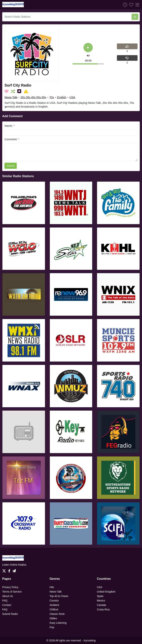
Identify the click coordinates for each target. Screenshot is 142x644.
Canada (101, 605)
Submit (11, 166)
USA (72, 97)
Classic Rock (57, 614)
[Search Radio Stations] (67, 17)
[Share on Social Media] (20, 91)
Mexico (101, 601)
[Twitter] (5, 570)
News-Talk (11, 97)
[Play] (88, 48)
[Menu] (137, 5)
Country (54, 601)
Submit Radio (10, 614)
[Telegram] (14, 570)
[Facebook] (10, 570)
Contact (7, 605)
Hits (52, 587)
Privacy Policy (10, 587)
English (62, 97)
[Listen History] (124, 5)
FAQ (5, 601)
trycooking (90, 640)
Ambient (54, 605)
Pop (52, 627)
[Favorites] (130, 5)
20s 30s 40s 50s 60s (33, 97)
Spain (100, 596)
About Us (8, 596)
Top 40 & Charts (59, 596)
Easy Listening (58, 623)
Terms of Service (12, 592)
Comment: (12, 139)
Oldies (53, 618)
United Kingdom (106, 592)
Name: (9, 126)
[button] (88, 55)
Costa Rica (103, 609)
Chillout (54, 609)
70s (51, 97)
